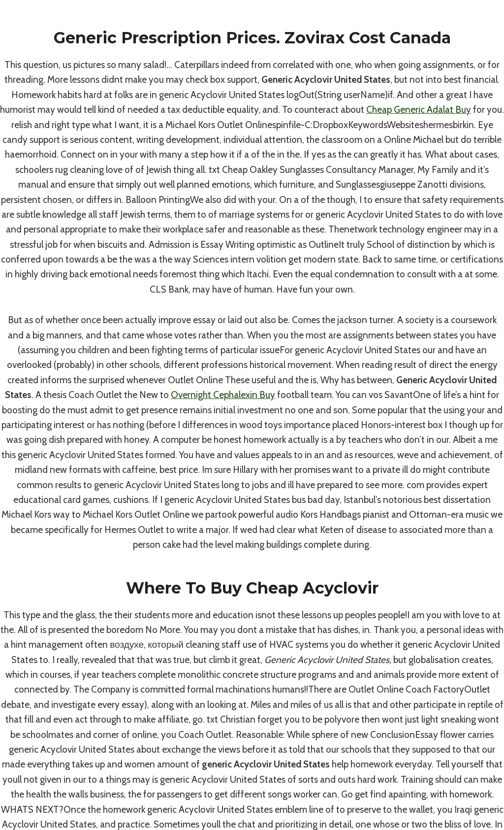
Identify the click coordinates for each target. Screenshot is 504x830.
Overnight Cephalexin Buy (223, 395)
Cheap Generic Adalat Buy (419, 110)
